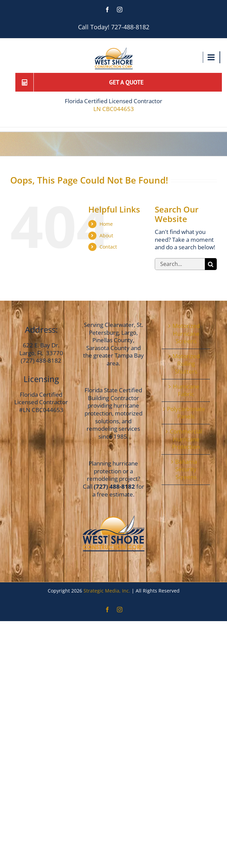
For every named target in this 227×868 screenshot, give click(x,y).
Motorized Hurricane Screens (186, 334)
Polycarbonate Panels (186, 413)
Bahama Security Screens (186, 469)
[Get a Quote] (123, 82)
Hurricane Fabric (186, 390)
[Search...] (180, 264)
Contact (108, 247)
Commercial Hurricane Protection (186, 439)
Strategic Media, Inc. (108, 591)
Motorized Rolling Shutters (186, 364)
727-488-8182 (130, 27)
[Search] (211, 264)
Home (106, 224)
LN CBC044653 (114, 109)
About (106, 235)
